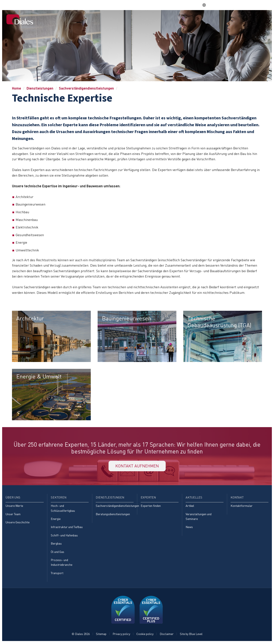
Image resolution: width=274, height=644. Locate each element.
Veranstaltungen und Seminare (199, 517)
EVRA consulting (229, 5)
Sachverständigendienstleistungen (86, 88)
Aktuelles (237, 20)
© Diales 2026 (81, 635)
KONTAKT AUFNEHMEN (137, 466)
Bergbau (56, 544)
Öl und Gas (57, 552)
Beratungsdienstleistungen (113, 515)
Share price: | (180, 5)
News (189, 528)
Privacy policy (121, 635)
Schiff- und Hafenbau (64, 536)
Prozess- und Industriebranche (62, 563)
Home (126, 20)
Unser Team (13, 515)
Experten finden (151, 506)
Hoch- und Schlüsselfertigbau (63, 509)
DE (206, 5)
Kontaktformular (242, 506)
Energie (56, 519)
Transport (57, 574)
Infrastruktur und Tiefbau (67, 528)
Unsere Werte (14, 506)
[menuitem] (126, 20)
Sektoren (163, 20)
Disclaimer (167, 635)
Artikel (190, 506)
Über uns (142, 20)
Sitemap (101, 635)
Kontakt (258, 20)
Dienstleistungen (190, 20)
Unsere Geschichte (18, 523)
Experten (216, 20)
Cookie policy (145, 635)
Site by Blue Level (191, 635)
